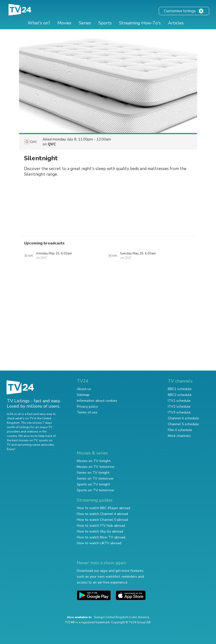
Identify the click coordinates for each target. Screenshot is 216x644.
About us (84, 389)
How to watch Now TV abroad (101, 537)
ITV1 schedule (179, 401)
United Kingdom (117, 617)
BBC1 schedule (180, 389)
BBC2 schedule (180, 395)
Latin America (140, 617)
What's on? (39, 23)
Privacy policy (87, 407)
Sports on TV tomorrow (95, 490)
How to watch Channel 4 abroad (102, 514)
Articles (176, 23)
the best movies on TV (22, 440)
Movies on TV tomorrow (96, 467)
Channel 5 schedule (183, 424)
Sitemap (83, 395)
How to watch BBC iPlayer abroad (103, 508)
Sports (105, 23)
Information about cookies (97, 401)
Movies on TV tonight (94, 461)
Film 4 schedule (180, 430)
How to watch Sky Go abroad (100, 531)
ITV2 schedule (179, 407)
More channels (179, 436)
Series (85, 23)
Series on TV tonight (93, 473)
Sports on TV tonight (93, 484)
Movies (64, 23)
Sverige (99, 617)
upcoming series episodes (36, 445)
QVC (52, 144)
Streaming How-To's (140, 23)
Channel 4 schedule (183, 418)
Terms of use (87, 412)
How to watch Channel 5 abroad (102, 520)
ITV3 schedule (179, 412)
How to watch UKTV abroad (99, 543)
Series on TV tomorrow (95, 478)
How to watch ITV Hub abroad (101, 526)
